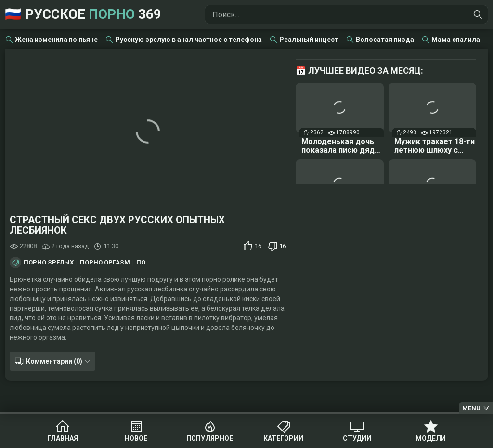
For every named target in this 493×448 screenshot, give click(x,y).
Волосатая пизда (385, 40)
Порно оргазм (105, 263)
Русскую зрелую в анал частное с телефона (188, 40)
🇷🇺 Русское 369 (83, 14)
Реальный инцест (309, 40)
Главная (63, 438)
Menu (471, 408)
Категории (283, 438)
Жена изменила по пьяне (56, 40)
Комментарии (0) (54, 361)
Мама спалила (456, 40)
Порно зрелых (49, 263)
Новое (136, 438)
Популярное (210, 438)
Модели (431, 438)
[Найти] (478, 14)
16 (258, 246)
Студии (357, 438)
